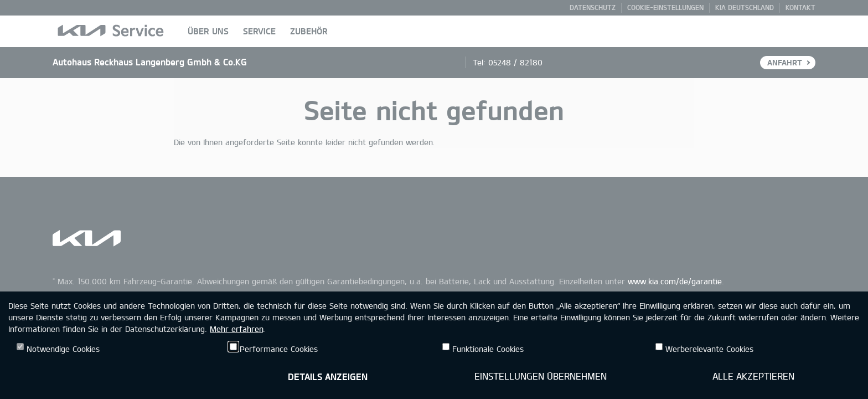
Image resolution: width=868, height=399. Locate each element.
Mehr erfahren (236, 329)
